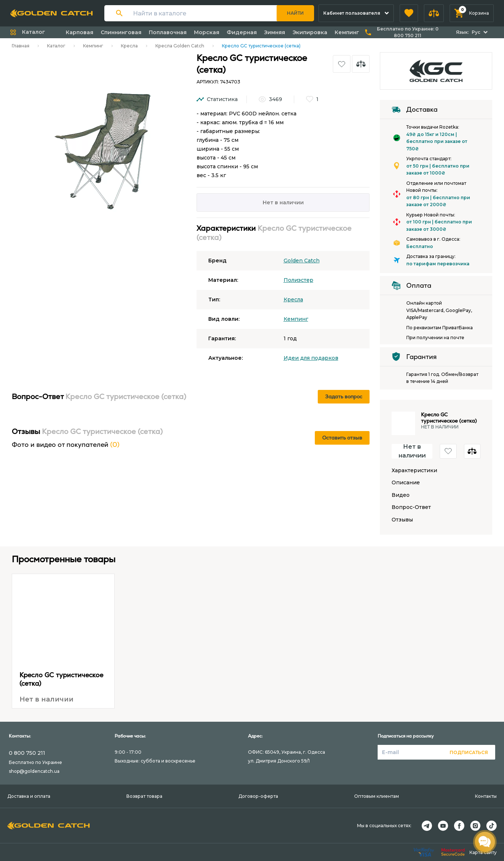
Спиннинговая (121, 32)
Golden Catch (302, 261)
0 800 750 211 (27, 753)
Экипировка (310, 32)
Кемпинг (347, 32)
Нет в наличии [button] (412, 451)
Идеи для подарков (311, 358)
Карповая (80, 32)
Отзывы (402, 520)
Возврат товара (144, 796)
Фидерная (242, 32)
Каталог (56, 46)
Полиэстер (298, 280)
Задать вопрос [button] (344, 397)
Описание (406, 483)
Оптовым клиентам (377, 796)
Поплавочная (168, 32)
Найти (295, 13)
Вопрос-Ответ (411, 507)
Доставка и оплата (29, 796)
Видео (401, 495)
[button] (409, 13)
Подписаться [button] (469, 752)
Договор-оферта (258, 796)
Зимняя (275, 32)
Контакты (486, 796)
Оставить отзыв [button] (342, 438)
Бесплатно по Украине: (408, 32)
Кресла (129, 46)
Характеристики (414, 471)
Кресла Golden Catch (180, 46)
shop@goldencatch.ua (34, 771)
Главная (21, 46)
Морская (207, 32)
